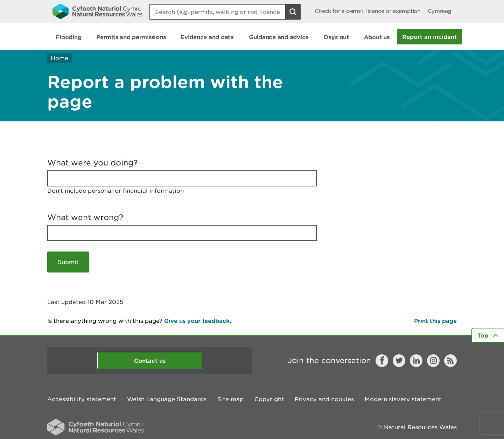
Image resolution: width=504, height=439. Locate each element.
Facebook (382, 361)
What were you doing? (93, 163)
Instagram (433, 361)
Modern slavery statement (403, 399)
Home (59, 58)
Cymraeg (440, 11)
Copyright (269, 399)
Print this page (435, 321)
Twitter (399, 361)
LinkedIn (416, 361)
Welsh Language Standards (167, 399)
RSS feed (450, 361)
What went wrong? (85, 217)
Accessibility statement (82, 399)
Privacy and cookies (324, 399)
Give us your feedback (197, 321)
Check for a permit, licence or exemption (368, 11)
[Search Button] (293, 12)
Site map (230, 399)
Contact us (150, 360)
